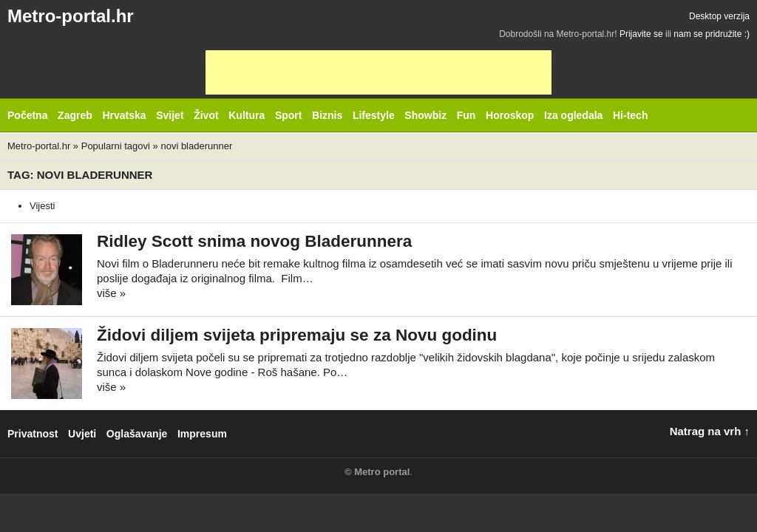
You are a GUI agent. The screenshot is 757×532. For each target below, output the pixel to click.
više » (111, 293)
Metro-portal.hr (71, 16)
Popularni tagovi (116, 146)
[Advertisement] (378, 72)
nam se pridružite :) (712, 34)
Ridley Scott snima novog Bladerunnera (254, 241)
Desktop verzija (719, 16)
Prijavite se (641, 34)
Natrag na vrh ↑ (710, 431)
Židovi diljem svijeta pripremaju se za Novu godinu (297, 335)
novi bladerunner (196, 146)
